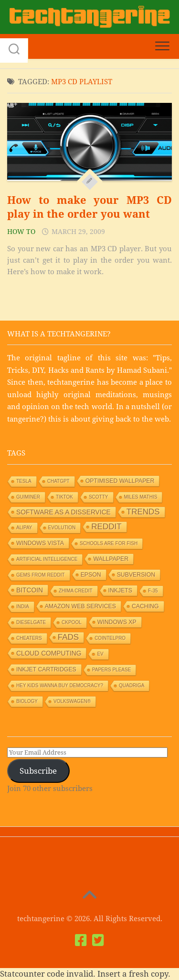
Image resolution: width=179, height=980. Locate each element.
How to (21, 232)
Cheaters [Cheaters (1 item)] (29, 638)
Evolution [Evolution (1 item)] (62, 528)
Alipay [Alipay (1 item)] (24, 528)
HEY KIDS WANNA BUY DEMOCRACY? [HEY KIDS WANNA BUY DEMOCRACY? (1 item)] (60, 685)
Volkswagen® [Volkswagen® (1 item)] (72, 701)
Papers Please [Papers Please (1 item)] (112, 670)
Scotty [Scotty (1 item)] (99, 497)
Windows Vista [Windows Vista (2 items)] (40, 543)
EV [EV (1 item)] (100, 654)
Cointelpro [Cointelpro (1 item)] (110, 638)
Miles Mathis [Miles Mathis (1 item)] (141, 497)
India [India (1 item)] (23, 607)
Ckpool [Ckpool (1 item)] (72, 622)
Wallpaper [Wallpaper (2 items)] (111, 559)
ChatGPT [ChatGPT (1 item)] (58, 481)
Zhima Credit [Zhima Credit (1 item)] (76, 591)
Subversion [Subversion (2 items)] (136, 575)
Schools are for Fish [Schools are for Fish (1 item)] (109, 543)
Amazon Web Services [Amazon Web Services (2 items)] (80, 606)
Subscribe (38, 771)
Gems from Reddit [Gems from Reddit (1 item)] (41, 575)
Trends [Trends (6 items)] (143, 512)
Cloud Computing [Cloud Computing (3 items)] (49, 653)
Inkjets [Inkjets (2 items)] (121, 590)
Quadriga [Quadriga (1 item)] (132, 685)
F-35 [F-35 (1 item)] (153, 591)
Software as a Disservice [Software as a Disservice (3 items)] (63, 512)
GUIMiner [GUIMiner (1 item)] (28, 497)
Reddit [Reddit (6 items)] (106, 527)
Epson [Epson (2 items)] (91, 575)
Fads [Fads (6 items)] (68, 637)
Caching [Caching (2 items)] (145, 606)
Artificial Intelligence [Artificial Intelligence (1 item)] (47, 559)
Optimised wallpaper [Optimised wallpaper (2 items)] (120, 481)
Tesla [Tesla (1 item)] (24, 481)
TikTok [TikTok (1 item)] (64, 497)
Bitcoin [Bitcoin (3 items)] (30, 590)
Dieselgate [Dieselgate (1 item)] (31, 622)
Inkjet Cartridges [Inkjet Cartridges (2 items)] (46, 669)
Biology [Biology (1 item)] (27, 701)
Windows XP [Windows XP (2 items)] (117, 622)
